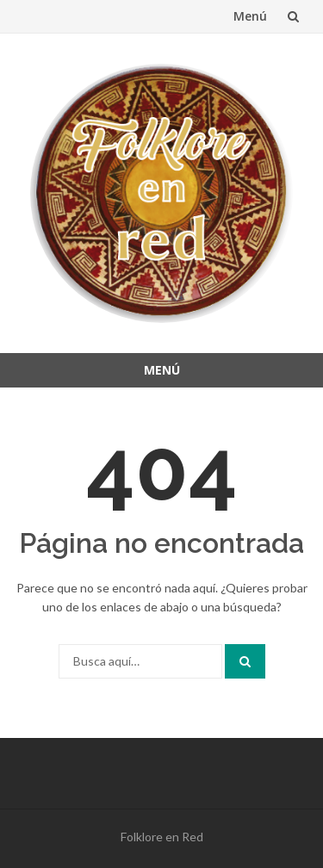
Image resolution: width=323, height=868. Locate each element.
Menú (250, 16)
